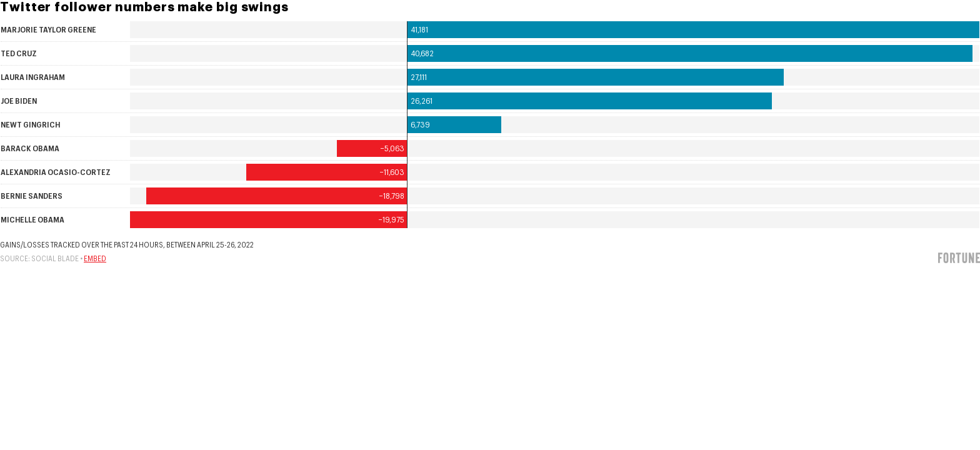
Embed (95, 259)
